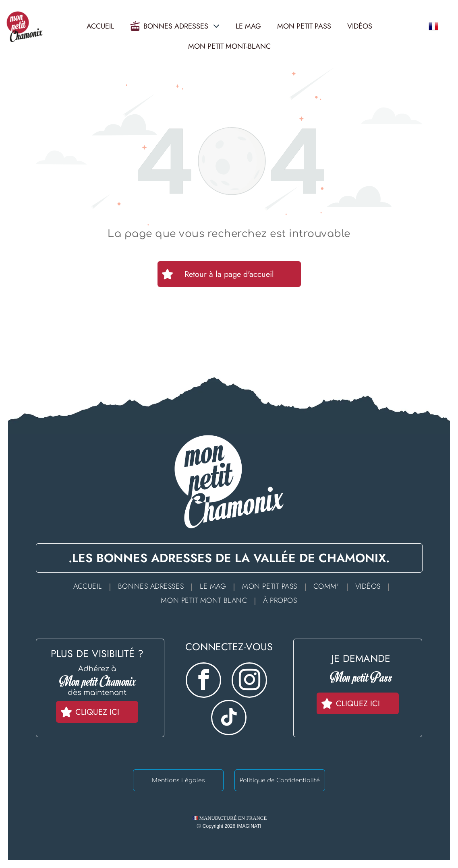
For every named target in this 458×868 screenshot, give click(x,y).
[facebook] (203, 681)
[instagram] (249, 681)
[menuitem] (90, 586)
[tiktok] (229, 719)
